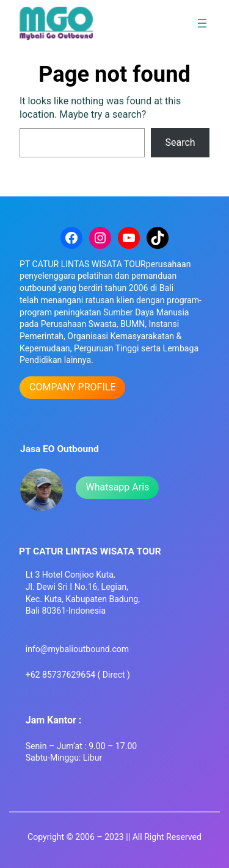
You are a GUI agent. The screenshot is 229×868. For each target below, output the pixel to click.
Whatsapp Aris (117, 487)
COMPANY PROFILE (72, 387)
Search (180, 142)
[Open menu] (202, 23)
